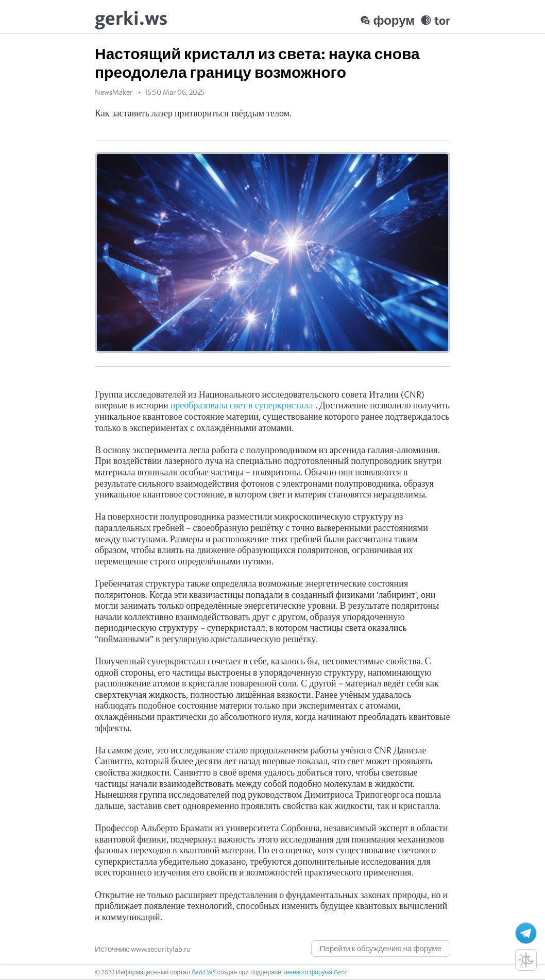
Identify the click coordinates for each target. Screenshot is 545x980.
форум (387, 20)
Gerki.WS (204, 972)
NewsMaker (114, 92)
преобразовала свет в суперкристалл (242, 405)
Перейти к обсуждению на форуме (381, 949)
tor (436, 20)
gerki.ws (131, 18)
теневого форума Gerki (315, 972)
